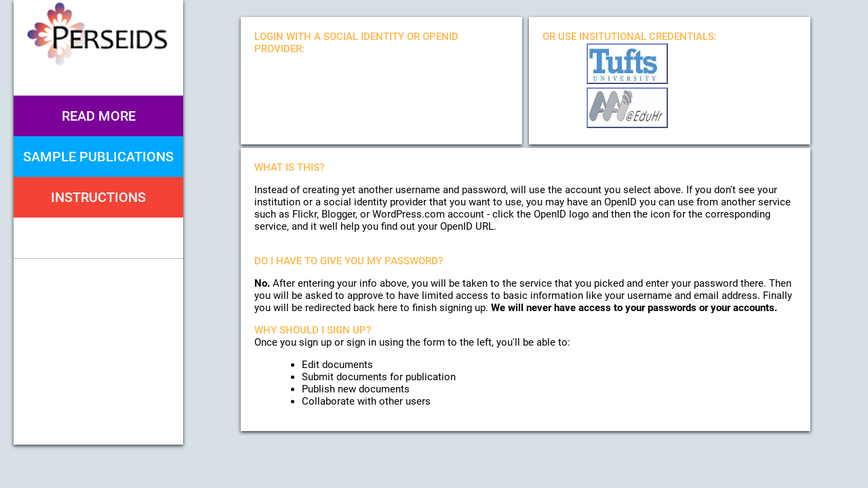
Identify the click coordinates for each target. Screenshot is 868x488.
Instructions (98, 197)
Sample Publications (98, 157)
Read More (99, 116)
